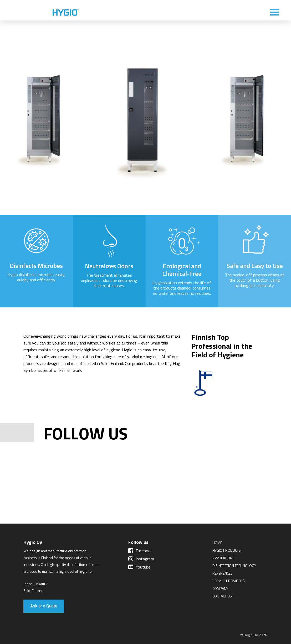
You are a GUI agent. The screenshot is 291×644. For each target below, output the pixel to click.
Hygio (66, 13)
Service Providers (229, 581)
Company (220, 588)
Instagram (141, 559)
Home (217, 543)
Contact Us (222, 596)
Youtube (139, 567)
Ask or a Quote (44, 606)
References (223, 573)
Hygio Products (227, 550)
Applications (223, 558)
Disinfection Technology (234, 566)
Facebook (140, 551)
